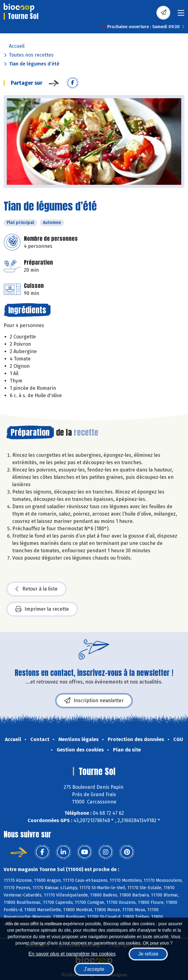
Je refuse (148, 954)
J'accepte (94, 969)
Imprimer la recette (42, 609)
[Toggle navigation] (181, 15)
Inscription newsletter (94, 701)
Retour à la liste (36, 589)
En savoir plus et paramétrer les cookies (72, 954)
